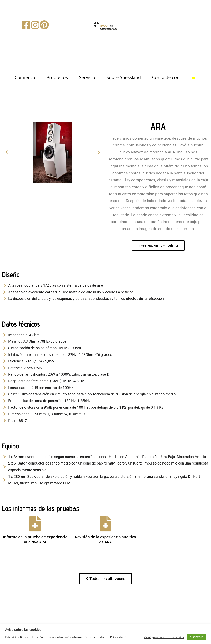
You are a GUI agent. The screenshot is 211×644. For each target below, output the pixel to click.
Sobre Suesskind (124, 77)
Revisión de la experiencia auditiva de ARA (105, 539)
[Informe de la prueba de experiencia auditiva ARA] (35, 524)
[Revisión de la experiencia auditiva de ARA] (105, 524)
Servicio (87, 77)
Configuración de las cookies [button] (164, 637)
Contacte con (166, 77)
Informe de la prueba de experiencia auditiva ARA (35, 539)
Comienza (25, 77)
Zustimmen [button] (196, 637)
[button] (7, 152)
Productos (57, 77)
